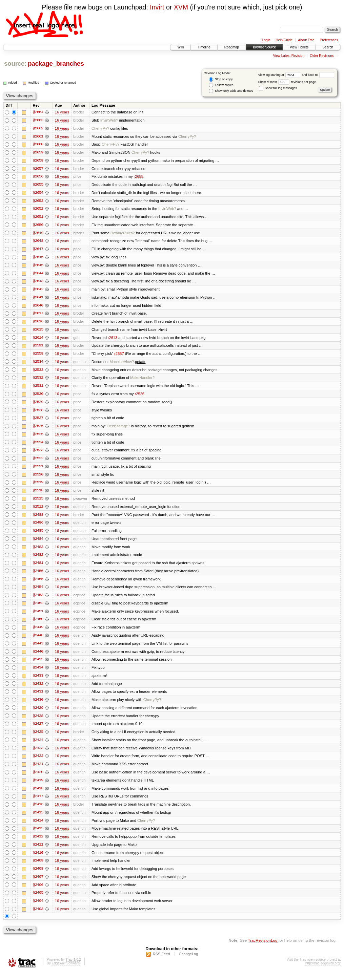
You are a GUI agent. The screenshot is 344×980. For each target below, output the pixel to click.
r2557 (119, 356)
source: (15, 63)
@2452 (38, 608)
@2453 (38, 600)
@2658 (38, 161)
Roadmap (232, 47)
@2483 (38, 551)
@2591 (38, 348)
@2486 (38, 527)
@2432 (38, 689)
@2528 (38, 413)
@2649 (38, 234)
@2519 (38, 486)
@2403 (38, 917)
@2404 (38, 909)
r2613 (113, 340)
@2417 (38, 803)
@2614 (38, 340)
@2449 (38, 632)
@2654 (38, 193)
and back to (318, 75)
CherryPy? (100, 128)
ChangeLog (188, 962)
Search (328, 47)
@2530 (38, 397)
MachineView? (122, 364)
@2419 (38, 787)
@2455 (38, 583)
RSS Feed (161, 962)
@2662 (38, 128)
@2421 (38, 770)
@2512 (38, 510)
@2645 (38, 267)
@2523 (38, 453)
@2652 (38, 210)
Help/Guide (284, 40)
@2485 (38, 535)
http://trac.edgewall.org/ (323, 971)
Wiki (180, 47)
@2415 (38, 819)
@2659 (38, 153)
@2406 (38, 892)
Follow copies (221, 85)
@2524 (38, 445)
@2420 (38, 779)
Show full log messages (278, 88)
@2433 (38, 681)
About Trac (306, 40)
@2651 (38, 218)
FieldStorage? (118, 429)
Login (266, 40)
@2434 (38, 673)
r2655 (139, 177)
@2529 (38, 405)
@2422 (38, 762)
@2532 (38, 380)
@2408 (38, 876)
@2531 (38, 388)
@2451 (38, 616)
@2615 (38, 332)
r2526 (140, 397)
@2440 (38, 657)
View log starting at (280, 75)
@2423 (38, 754)
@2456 (38, 575)
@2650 (38, 226)
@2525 (38, 437)
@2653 (38, 201)
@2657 (38, 169)
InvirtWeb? (109, 120)
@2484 (38, 543)
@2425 (38, 738)
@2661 (38, 136)
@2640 (38, 307)
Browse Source (264, 47)
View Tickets (299, 47)
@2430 (38, 705)
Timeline (204, 47)
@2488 (38, 518)
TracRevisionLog (262, 948)
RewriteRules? (123, 234)
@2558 (38, 356)
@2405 (38, 900)
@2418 (38, 795)
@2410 (38, 860)
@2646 (38, 258)
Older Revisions (322, 56)
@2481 (38, 567)
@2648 (38, 242)
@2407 (38, 884)
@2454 (38, 592)
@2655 (38, 185)
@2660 (38, 145)
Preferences (329, 40)
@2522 (38, 462)
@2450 (38, 624)
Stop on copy (221, 79)
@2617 (38, 315)
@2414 (38, 827)
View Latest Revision (289, 56)
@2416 (38, 811)
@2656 (38, 177)
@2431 (38, 697)
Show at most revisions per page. (288, 82)
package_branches (56, 63)
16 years (62, 112)
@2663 (38, 120)
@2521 (38, 470)
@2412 (38, 844)
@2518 (38, 494)
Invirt (157, 7)
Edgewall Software (66, 971)
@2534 (38, 364)
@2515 (38, 502)
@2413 (38, 835)
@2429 (38, 713)
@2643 (38, 283)
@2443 (38, 648)
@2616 (38, 323)
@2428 (38, 722)
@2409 (38, 868)
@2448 (38, 640)
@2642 (38, 291)
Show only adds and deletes (231, 91)
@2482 (38, 559)
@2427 (38, 730)
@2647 (38, 250)
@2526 (38, 429)
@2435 (38, 665)
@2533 (38, 372)
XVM (181, 7)
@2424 (38, 746)
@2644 (38, 275)
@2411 (38, 852)
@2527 (38, 421)
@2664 (38, 112)
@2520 (38, 478)
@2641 (38, 299)
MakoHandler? (142, 380)
